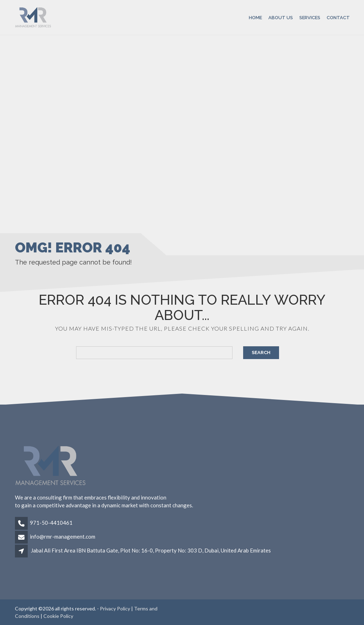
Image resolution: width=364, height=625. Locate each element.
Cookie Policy (58, 616)
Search (261, 352)
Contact (338, 17)
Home (255, 17)
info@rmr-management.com (63, 536)
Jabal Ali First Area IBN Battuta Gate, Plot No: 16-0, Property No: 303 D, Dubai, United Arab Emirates (151, 550)
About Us (281, 17)
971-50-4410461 (51, 523)
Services (310, 17)
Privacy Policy (115, 608)
